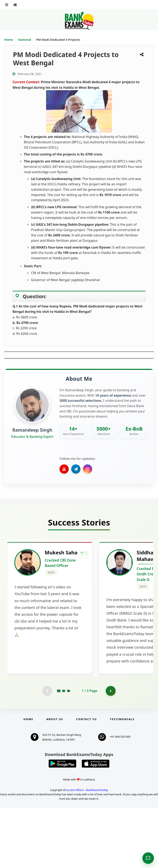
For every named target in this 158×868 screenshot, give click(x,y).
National (25, 40)
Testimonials (122, 779)
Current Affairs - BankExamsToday (87, 850)
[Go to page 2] (64, 751)
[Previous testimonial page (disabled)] (47, 751)
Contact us (86, 779)
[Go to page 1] (59, 751)
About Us (55, 779)
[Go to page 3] (69, 751)
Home (9, 40)
